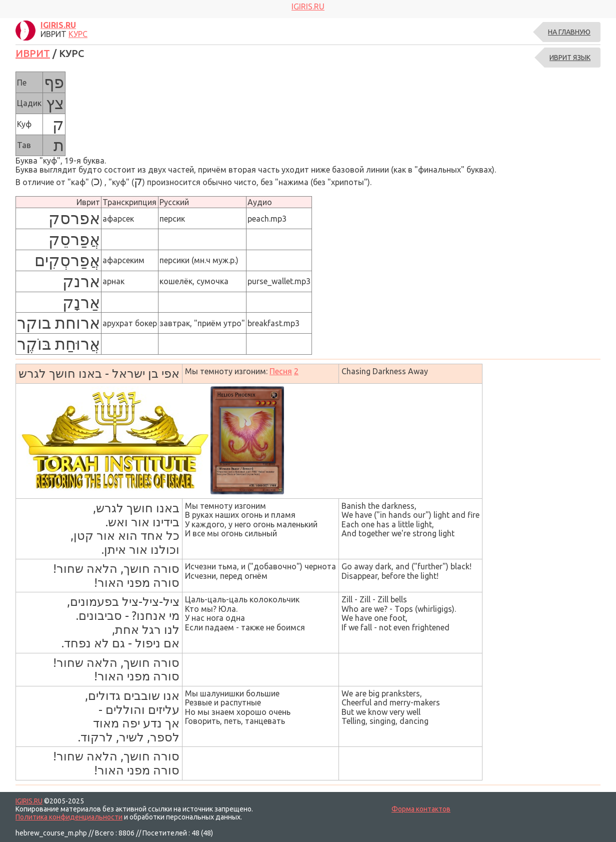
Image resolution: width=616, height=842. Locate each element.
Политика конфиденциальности (69, 817)
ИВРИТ (33, 53)
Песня (281, 371)
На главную (569, 32)
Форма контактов (421, 809)
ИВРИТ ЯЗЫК (570, 58)
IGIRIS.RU (29, 801)
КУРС (78, 34)
